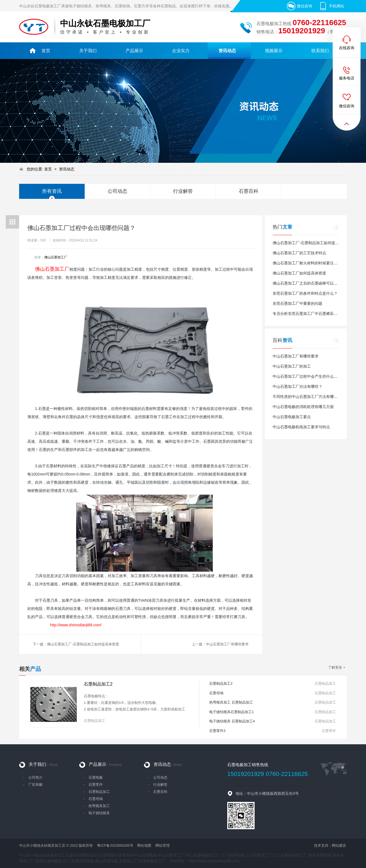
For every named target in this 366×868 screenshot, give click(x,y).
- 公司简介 (33, 777)
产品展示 (105, 764)
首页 (49, 169)
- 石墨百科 (158, 792)
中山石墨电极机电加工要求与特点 (301, 427)
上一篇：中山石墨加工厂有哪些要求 (220, 644)
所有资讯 (52, 191)
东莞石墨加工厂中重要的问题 (297, 303)
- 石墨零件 (93, 785)
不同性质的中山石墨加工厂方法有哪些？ (307, 397)
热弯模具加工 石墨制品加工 (231, 702)
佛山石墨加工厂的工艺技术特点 (299, 253)
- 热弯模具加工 (97, 806)
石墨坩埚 (216, 693)
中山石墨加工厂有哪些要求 (296, 356)
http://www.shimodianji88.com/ (76, 625)
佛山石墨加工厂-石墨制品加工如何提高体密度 (312, 243)
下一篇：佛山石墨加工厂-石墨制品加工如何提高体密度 (76, 644)
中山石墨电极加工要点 (292, 417)
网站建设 (339, 845)
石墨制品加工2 (98, 684)
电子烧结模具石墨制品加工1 (231, 712)
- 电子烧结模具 (97, 813)
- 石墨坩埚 (93, 799)
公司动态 (117, 191)
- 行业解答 (158, 785)
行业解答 (183, 191)
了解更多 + (337, 667)
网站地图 (144, 845)
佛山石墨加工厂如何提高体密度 (299, 273)
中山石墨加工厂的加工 (292, 366)
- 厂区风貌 (33, 785)
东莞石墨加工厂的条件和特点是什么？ (305, 293)
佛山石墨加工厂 (56, 257)
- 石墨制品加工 (97, 792)
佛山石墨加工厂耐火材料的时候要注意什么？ (311, 263)
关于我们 (43, 764)
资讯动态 (67, 169)
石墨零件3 (217, 731)
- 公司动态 (158, 777)
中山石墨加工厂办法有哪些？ (297, 386)
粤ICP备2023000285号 (115, 845)
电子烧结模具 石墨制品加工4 (232, 721)
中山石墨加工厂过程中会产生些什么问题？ (309, 376)
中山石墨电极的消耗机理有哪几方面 (303, 407)
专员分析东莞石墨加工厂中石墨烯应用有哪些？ (313, 314)
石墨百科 (249, 191)
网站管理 (163, 845)
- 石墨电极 (93, 777)
